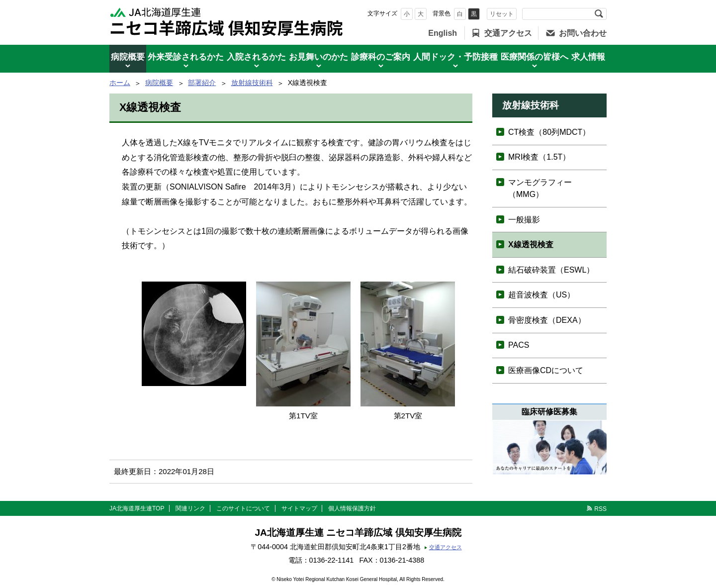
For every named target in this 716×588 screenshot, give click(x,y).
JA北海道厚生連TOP (137, 508)
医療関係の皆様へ (535, 57)
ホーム (120, 83)
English (443, 33)
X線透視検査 (531, 245)
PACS (519, 345)
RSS (600, 509)
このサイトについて (243, 508)
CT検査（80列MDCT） (549, 132)
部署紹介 (202, 83)
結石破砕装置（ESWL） (551, 270)
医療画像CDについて (546, 370)
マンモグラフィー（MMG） (540, 188)
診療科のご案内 (381, 57)
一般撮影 (524, 220)
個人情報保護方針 (352, 508)
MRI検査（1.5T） (539, 157)
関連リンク (190, 508)
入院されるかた (256, 57)
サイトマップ (299, 508)
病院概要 (128, 57)
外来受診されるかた (186, 57)
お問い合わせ (583, 33)
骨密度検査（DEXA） (547, 320)
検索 (599, 14)
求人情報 (588, 57)
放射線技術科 (252, 83)
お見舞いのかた (318, 57)
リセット (502, 14)
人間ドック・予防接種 (455, 57)
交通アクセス (508, 33)
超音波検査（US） (541, 295)
